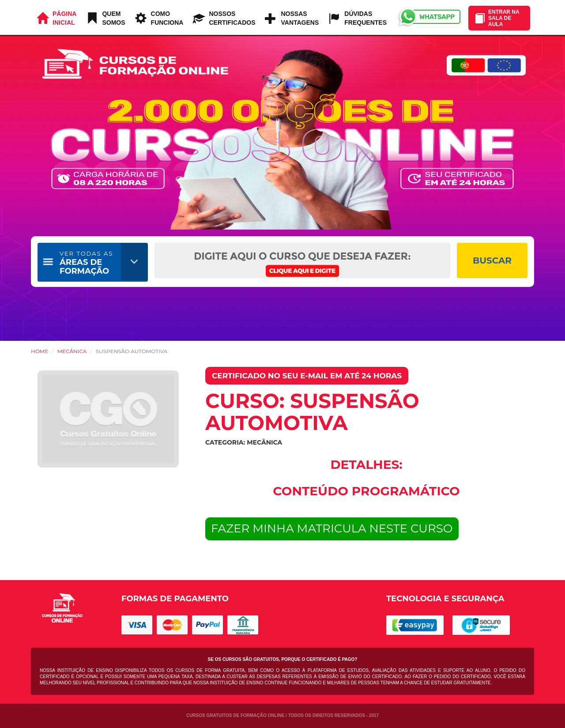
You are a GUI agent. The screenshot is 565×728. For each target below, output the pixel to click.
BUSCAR (492, 260)
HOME (40, 351)
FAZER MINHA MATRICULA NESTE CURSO (332, 528)
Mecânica (72, 351)
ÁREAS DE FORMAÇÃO (86, 263)
